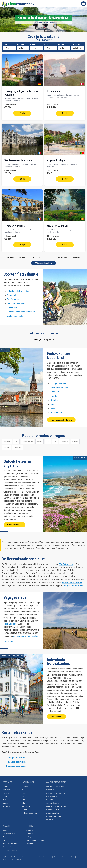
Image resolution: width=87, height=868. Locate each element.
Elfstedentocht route (59, 386)
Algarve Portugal (56, 160)
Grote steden (8, 846)
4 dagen (29, 832)
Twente (54, 395)
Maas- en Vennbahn (58, 225)
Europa (24, 808)
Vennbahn (64, 440)
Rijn (52, 403)
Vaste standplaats (15, 315)
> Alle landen (7, 805)
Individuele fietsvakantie (55, 785)
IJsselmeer (17, 446)
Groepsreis (50, 788)
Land (5, 44)
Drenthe (54, 399)
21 (44, 257)
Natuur (5, 829)
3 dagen (29, 829)
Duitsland (6, 788)
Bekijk (22, 113)
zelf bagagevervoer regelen (26, 635)
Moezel (40, 440)
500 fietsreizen (66, 563)
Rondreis (50, 798)
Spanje (5, 802)
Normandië (26, 805)
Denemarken (54, 91)
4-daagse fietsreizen (16, 761)
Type (46, 44)
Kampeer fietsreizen (54, 808)
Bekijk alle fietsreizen (73, 584)
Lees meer (8, 640)
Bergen (5, 835)
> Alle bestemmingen (29, 812)
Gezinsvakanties (53, 802)
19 (34, 257)
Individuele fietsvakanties (18, 290)
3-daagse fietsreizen (16, 756)
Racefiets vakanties (54, 815)
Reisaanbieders (68, 855)
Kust (4, 839)
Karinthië (6, 446)
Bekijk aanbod (56, 715)
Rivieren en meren (10, 832)
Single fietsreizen (53, 812)
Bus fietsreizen (14, 298)
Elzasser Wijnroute (15, 225)
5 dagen (29, 835)
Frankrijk (6, 792)
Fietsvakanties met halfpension (21, 310)
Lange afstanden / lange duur (37, 839)
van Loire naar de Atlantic (19, 160)
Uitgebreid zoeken (43, 262)
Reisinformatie (8, 858)
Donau (24, 788)
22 (49, 257)
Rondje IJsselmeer (59, 382)
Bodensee (7, 440)
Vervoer (61, 44)
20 (39, 257)
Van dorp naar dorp (10, 842)
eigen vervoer (10, 623)
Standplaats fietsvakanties (56, 792)
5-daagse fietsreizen (16, 765)
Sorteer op (76, 44)
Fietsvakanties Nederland (61, 419)
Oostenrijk (6, 795)
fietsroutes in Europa (72, 581)
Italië (4, 798)
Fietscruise (12, 306)
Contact (57, 855)
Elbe (55, 440)
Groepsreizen (13, 294)
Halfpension (31, 842)
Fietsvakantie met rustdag (56, 805)
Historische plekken (10, 849)
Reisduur (21, 44)
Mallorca (75, 440)
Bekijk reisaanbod (14, 523)
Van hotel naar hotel (16, 302)
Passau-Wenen (27, 440)
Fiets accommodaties (34, 846)
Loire (16, 440)
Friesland (55, 390)
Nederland (7, 785)
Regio (33, 44)
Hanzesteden (56, 411)
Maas (53, 407)
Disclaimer (47, 855)
